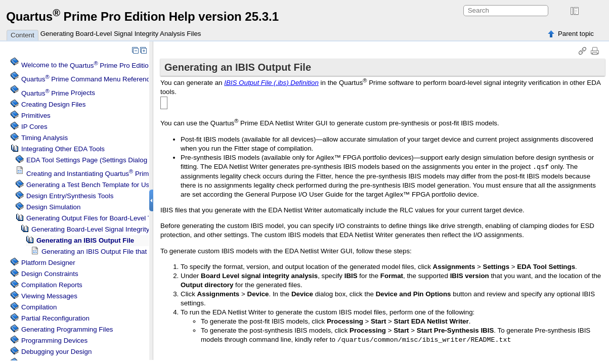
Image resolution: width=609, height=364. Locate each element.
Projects (58, 93)
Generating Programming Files (67, 329)
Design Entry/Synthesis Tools (70, 196)
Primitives (36, 116)
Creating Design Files (53, 104)
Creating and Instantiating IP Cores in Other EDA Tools (133, 174)
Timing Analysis (45, 138)
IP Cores (34, 127)
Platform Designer (48, 263)
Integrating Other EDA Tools (63, 149)
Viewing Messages (49, 296)
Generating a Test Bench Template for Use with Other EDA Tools (122, 185)
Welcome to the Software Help (109, 65)
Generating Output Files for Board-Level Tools (95, 218)
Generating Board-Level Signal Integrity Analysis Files (121, 34)
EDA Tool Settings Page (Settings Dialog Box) (95, 160)
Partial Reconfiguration (55, 318)
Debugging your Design (56, 352)
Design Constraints (50, 274)
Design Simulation (53, 207)
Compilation (39, 307)
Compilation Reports (52, 285)
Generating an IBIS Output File (85, 240)
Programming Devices (54, 340)
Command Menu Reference (88, 79)
